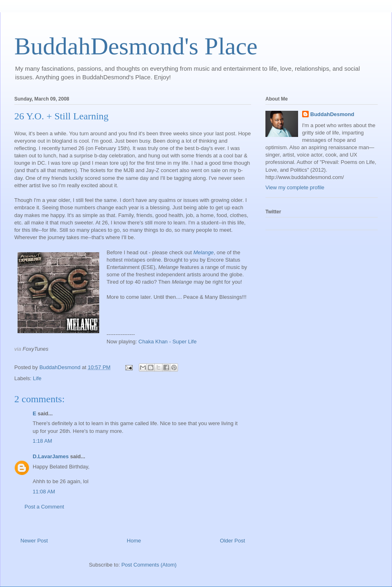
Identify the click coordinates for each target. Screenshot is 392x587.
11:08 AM (44, 492)
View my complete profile (295, 187)
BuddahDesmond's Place (136, 46)
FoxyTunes (35, 349)
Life (37, 378)
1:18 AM (42, 441)
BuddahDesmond (332, 114)
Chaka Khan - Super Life (167, 342)
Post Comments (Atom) (149, 565)
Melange (203, 252)
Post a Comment (44, 507)
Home (134, 541)
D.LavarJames (51, 456)
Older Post (233, 541)
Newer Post (34, 541)
